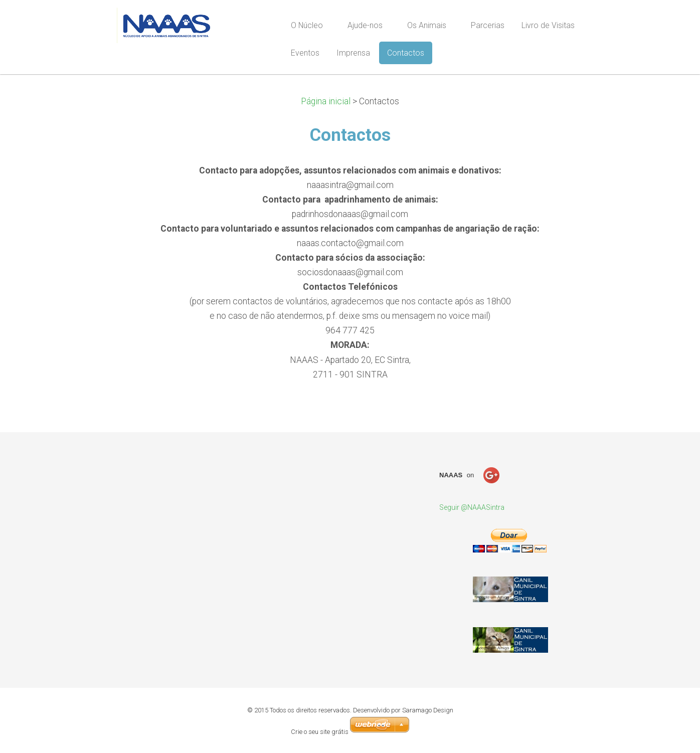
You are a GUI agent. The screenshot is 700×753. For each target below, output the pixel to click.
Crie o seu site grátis (320, 732)
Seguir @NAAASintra (472, 507)
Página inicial (327, 101)
